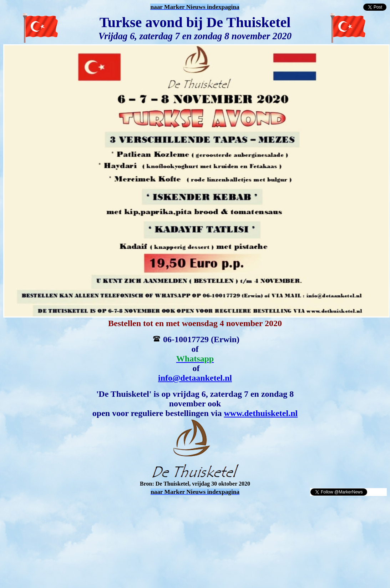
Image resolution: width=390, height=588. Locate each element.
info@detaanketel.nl (195, 378)
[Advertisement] (86, 507)
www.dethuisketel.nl (261, 413)
